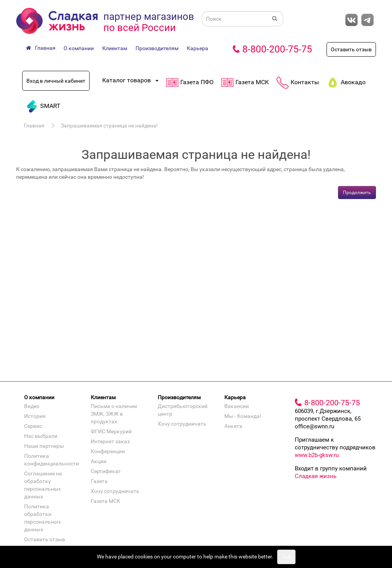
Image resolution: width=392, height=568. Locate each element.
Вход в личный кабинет (56, 81)
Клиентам (115, 48)
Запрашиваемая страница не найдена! (109, 126)
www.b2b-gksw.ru (317, 455)
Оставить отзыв (351, 49)
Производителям (157, 48)
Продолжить (357, 193)
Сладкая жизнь (316, 476)
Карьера (198, 48)
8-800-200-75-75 (277, 49)
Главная (34, 126)
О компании (79, 48)
